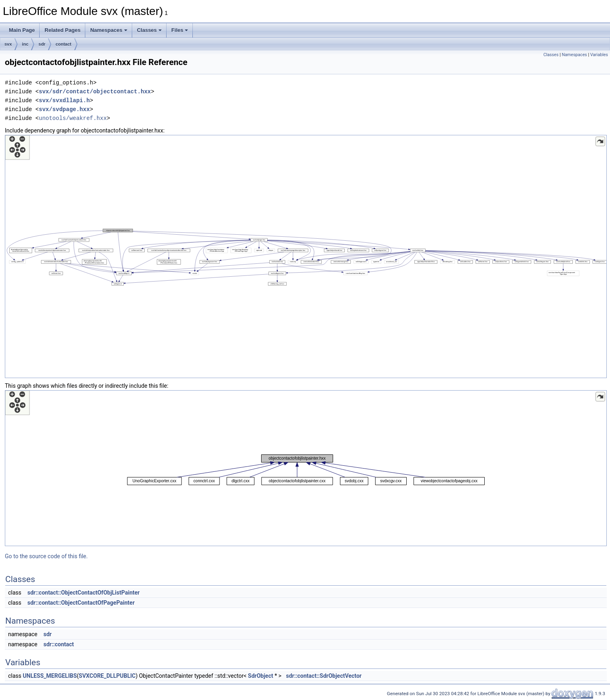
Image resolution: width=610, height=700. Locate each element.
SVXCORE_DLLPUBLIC (107, 676)
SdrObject (260, 676)
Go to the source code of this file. (46, 556)
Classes (149, 30)
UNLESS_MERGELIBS (50, 676)
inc (25, 44)
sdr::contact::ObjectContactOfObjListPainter (84, 593)
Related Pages (62, 30)
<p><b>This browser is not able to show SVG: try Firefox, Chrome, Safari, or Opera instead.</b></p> (306, 256)
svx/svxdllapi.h (64, 100)
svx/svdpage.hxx (64, 109)
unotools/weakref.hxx (73, 118)
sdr (42, 44)
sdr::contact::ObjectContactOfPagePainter (81, 603)
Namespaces (109, 30)
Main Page (22, 30)
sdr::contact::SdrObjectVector (324, 676)
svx (8, 44)
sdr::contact (58, 644)
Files (180, 30)
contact (63, 44)
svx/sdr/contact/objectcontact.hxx (95, 91)
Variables (599, 55)
